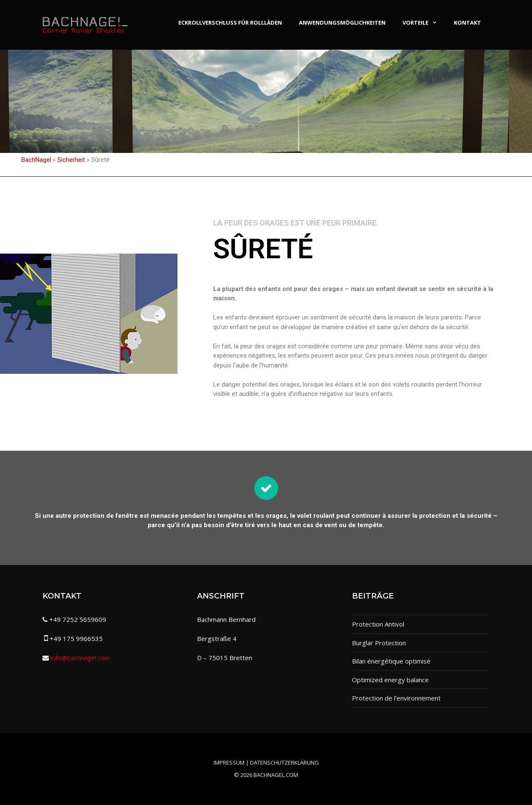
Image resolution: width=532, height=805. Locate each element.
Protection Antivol (378, 624)
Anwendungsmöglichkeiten (342, 23)
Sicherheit (71, 160)
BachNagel (36, 160)
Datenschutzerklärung (284, 763)
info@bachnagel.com (80, 658)
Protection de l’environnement (396, 698)
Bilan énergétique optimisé (391, 661)
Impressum (229, 763)
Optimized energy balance (390, 680)
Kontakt (467, 23)
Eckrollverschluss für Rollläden (230, 23)
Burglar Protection (379, 643)
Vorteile (424, 23)
